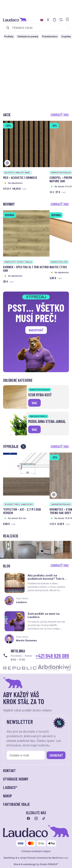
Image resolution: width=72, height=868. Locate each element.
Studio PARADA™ (49, 864)
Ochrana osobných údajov (36, 851)
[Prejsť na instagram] (36, 818)
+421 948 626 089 (52, 656)
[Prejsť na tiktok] (44, 818)
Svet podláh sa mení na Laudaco (44, 615)
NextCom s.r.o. (60, 858)
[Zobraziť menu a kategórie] (67, 19)
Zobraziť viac (60, 114)
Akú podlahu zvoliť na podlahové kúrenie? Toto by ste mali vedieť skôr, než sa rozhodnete (47, 580)
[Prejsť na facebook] (28, 818)
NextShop (9, 858)
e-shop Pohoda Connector (33, 858)
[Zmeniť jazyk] (42, 20)
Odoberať (56, 755)
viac (34, 403)
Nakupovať (36, 330)
